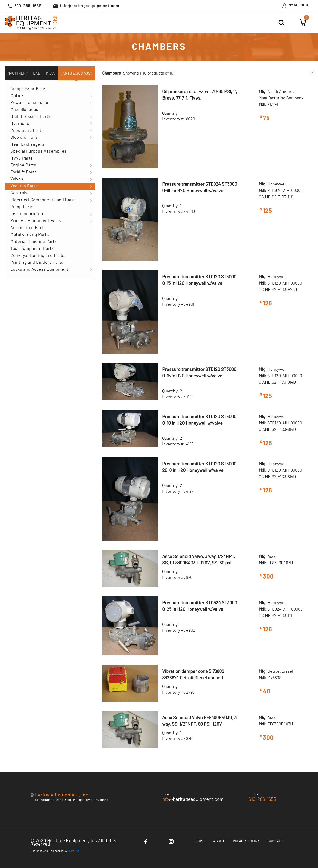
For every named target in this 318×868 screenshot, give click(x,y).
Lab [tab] (37, 73)
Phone (254, 794)
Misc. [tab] (50, 73)
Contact (275, 841)
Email (166, 794)
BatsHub (74, 851)
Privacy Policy (246, 841)
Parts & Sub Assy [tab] (76, 73)
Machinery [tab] (18, 73)
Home (200, 841)
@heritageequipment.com (192, 799)
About (219, 841)
